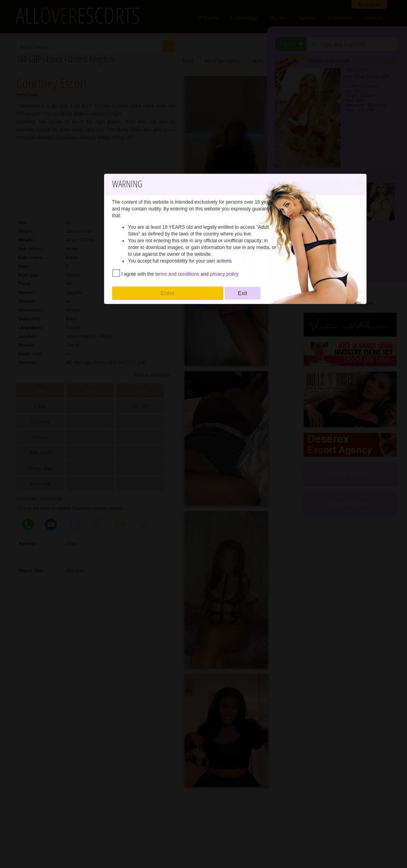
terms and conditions (177, 274)
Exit (242, 293)
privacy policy (224, 274)
